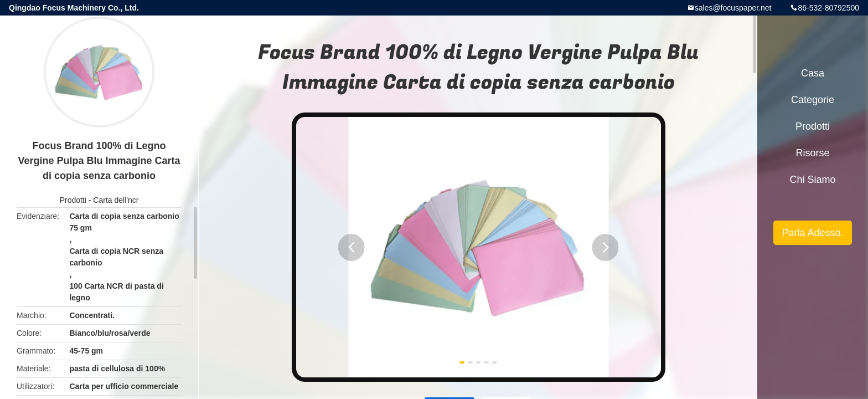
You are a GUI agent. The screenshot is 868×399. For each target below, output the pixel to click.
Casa (813, 73)
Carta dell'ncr (116, 200)
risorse (812, 153)
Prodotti (73, 200)
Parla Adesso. (812, 233)
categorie (813, 100)
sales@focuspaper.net (733, 8)
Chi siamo (812, 180)
